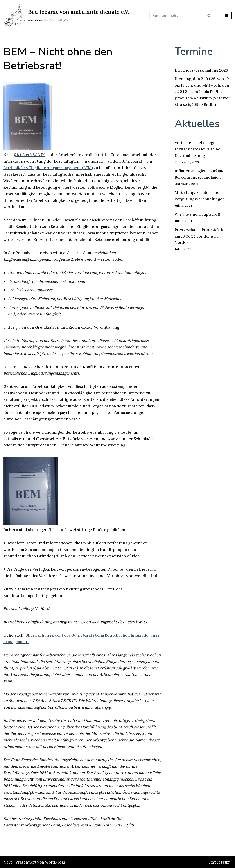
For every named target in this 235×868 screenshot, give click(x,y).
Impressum (220, 862)
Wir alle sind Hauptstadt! (197, 214)
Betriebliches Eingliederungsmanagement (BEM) (48, 168)
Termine (194, 51)
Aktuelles (197, 124)
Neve (8, 862)
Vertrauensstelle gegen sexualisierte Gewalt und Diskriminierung (198, 149)
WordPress (55, 862)
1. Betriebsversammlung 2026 (201, 70)
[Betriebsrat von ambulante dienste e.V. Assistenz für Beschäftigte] (66, 16)
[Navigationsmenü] (226, 16)
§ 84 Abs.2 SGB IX (29, 155)
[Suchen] (177, 16)
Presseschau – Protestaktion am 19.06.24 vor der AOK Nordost (201, 236)
